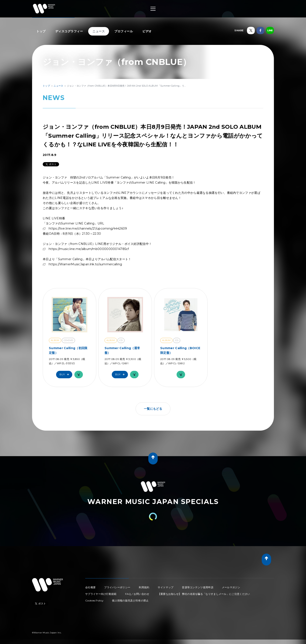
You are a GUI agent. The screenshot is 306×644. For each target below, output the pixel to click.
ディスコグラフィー (69, 31)
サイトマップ (166, 587)
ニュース (99, 31)
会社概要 (90, 587)
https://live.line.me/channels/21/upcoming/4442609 (88, 228)
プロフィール (124, 31)
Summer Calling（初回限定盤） (68, 350)
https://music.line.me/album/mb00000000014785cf (89, 249)
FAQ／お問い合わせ (137, 594)
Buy (65, 375)
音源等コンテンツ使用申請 (198, 587)
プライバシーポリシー (117, 587)
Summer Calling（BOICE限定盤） (180, 350)
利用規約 (144, 587)
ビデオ (147, 31)
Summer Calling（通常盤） (122, 350)
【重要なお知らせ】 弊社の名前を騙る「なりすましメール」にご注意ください (204, 594)
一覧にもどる (153, 409)
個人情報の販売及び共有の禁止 (130, 600)
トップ (41, 31)
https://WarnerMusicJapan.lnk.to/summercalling (85, 264)
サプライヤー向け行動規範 (101, 594)
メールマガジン (231, 587)
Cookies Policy (94, 600)
